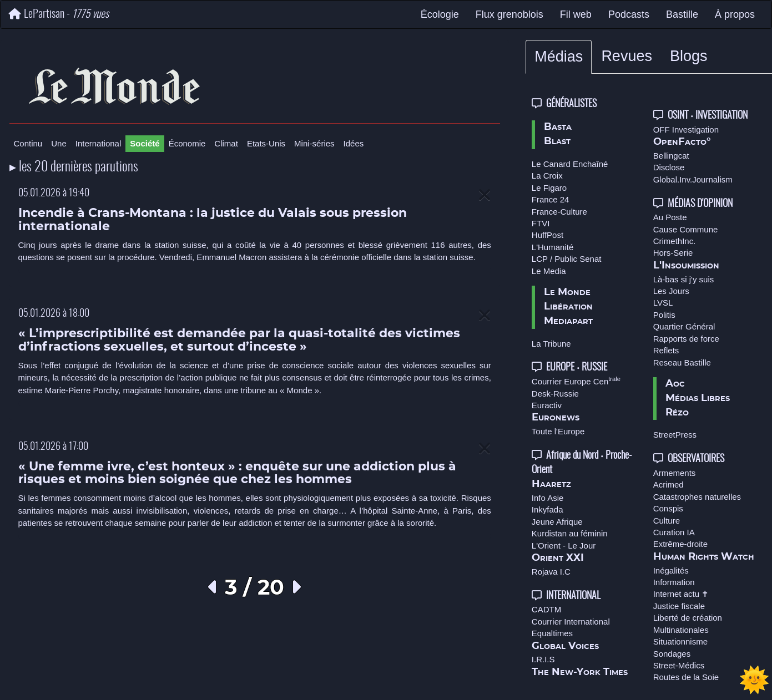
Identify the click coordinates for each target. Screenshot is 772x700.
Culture (667, 521)
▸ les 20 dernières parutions (74, 168)
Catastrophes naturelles (697, 497)
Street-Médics (679, 665)
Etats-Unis (266, 143)
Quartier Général (684, 326)
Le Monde (567, 292)
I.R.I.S (543, 659)
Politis (664, 315)
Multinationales (681, 630)
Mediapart (568, 321)
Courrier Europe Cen (576, 381)
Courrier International (571, 622)
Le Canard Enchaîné (570, 164)
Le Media (549, 271)
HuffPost (548, 235)
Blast (557, 141)
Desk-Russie (555, 394)
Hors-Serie (673, 253)
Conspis (668, 508)
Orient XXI (558, 558)
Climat (226, 143)
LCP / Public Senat (567, 259)
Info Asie (548, 498)
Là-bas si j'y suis (684, 279)
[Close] (485, 196)
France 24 (551, 199)
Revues (627, 56)
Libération (568, 307)
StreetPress (675, 435)
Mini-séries (314, 143)
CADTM (546, 609)
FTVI (541, 223)
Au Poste (670, 217)
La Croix (547, 176)
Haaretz (551, 484)
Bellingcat (671, 156)
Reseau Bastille (682, 362)
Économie (187, 143)
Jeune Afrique (557, 522)
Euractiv (547, 405)
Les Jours (671, 291)
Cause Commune (686, 229)
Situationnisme (680, 641)
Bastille (682, 14)
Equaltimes (552, 633)
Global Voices (565, 646)
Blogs (689, 56)
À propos (735, 14)
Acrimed (668, 485)
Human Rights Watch (704, 557)
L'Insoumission (686, 266)
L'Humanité (552, 247)
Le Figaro (549, 188)
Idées (354, 143)
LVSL (663, 303)
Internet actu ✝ (681, 594)
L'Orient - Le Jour (564, 546)
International (99, 143)
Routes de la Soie (686, 677)
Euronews (556, 418)
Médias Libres (698, 398)
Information (674, 582)
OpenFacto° (682, 142)
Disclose (669, 167)
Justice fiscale (679, 606)
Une (59, 143)
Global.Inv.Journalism (693, 179)
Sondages (672, 654)
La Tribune (551, 344)
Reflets (666, 350)
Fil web (576, 14)
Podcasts (629, 14)
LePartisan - (59, 14)
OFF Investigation (686, 130)
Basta (558, 127)
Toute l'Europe (558, 431)
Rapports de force (686, 339)
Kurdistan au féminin (570, 533)
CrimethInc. (675, 241)
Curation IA (674, 532)
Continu (28, 143)
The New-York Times (580, 672)
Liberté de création (688, 618)
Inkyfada (548, 509)
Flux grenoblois (509, 14)
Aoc (675, 384)
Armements (675, 473)
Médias (559, 57)
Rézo (677, 413)
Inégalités (671, 570)
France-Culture (559, 212)
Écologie (440, 14)
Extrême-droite (680, 544)
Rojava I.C (551, 572)
